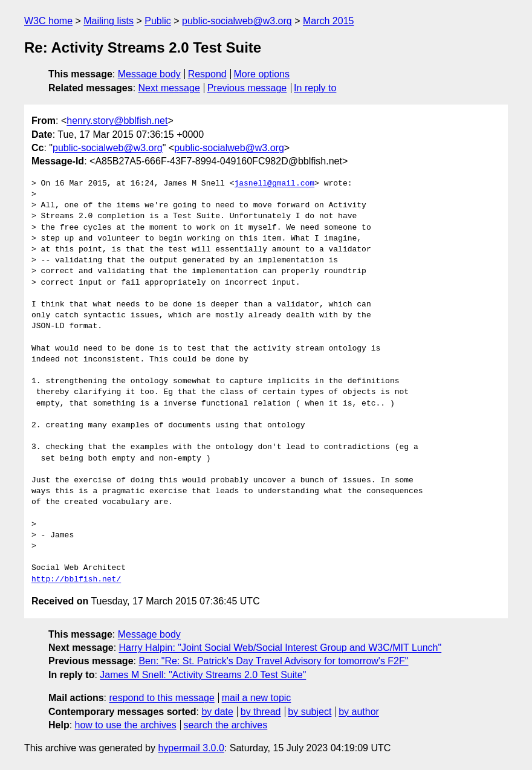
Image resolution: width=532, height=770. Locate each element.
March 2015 (329, 21)
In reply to (315, 88)
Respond (207, 74)
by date (217, 712)
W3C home (48, 21)
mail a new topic (257, 698)
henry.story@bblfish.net (117, 121)
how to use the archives (126, 725)
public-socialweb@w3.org (237, 21)
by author (359, 712)
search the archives (226, 725)
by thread (261, 712)
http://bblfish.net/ (76, 580)
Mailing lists (109, 21)
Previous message (247, 88)
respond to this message (161, 698)
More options (262, 74)
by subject (310, 712)
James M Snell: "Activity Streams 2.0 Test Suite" (203, 675)
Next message (169, 88)
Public (158, 21)
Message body (149, 74)
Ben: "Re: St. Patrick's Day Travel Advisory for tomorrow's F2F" (273, 661)
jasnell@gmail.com (274, 184)
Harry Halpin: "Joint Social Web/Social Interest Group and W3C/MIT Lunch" (281, 648)
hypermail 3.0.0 (191, 748)
